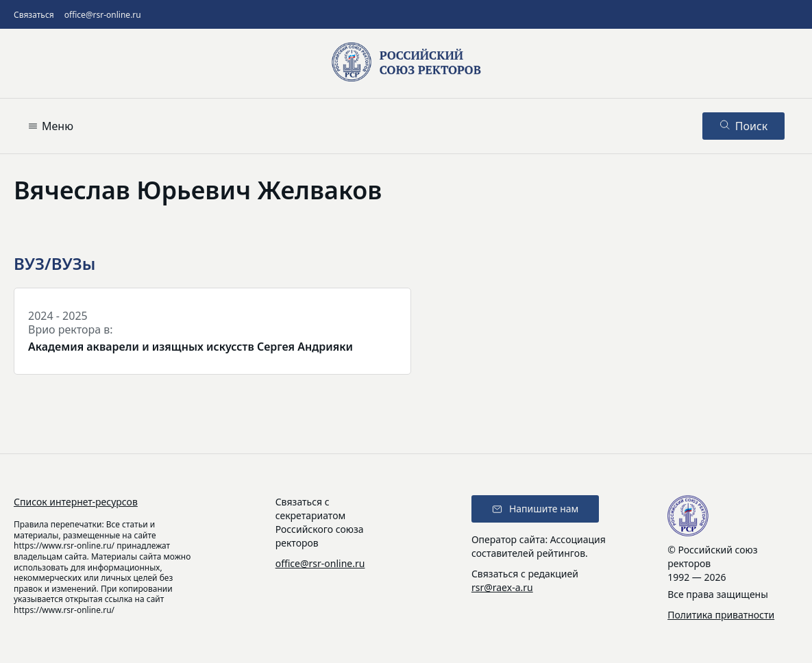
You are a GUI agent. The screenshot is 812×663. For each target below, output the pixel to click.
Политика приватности (721, 615)
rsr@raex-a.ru (502, 587)
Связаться (34, 15)
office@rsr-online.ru (103, 15)
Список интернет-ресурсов (76, 502)
